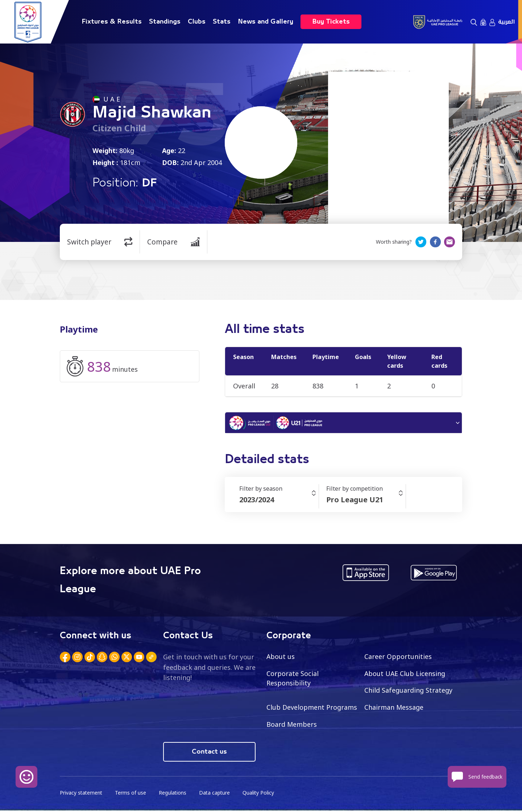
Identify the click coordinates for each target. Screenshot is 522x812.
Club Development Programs (312, 708)
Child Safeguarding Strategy (408, 691)
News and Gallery (266, 22)
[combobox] (279, 501)
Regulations (174, 794)
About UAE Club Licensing (405, 674)
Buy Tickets (331, 22)
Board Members (292, 725)
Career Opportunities (398, 657)
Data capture (216, 794)
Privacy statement (82, 794)
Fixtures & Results (112, 22)
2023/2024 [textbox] (257, 501)
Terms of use (132, 794)
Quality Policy (261, 794)
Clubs (197, 22)
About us (281, 657)
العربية (506, 22)
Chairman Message (394, 708)
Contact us (209, 753)
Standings (165, 22)
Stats (222, 22)
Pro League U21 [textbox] (355, 501)
